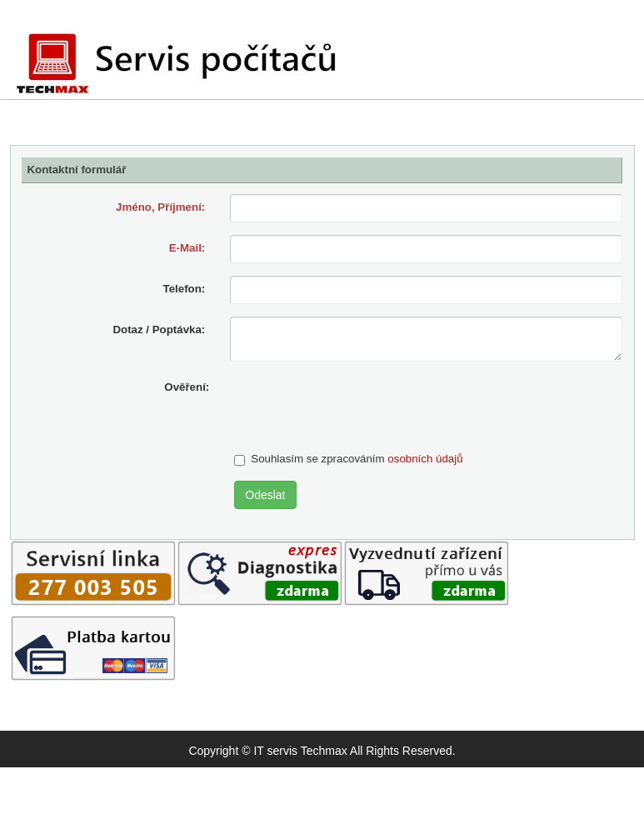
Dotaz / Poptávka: (159, 330)
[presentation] (361, 407)
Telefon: (185, 289)
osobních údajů (425, 459)
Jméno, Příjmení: (160, 207)
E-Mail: (187, 248)
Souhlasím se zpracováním (348, 459)
